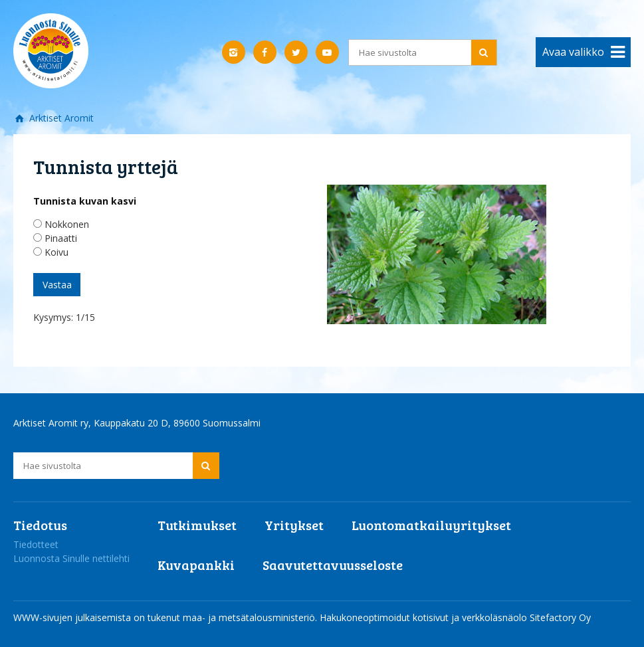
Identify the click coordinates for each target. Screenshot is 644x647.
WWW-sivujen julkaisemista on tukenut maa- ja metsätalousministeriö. (166, 617)
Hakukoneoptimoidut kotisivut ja (389, 617)
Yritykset (294, 525)
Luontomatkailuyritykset (431, 525)
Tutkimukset (197, 525)
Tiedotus (40, 525)
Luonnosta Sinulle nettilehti (71, 558)
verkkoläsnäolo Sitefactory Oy (526, 617)
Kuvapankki (196, 565)
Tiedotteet (36, 544)
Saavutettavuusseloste (333, 565)
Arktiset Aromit (60, 118)
